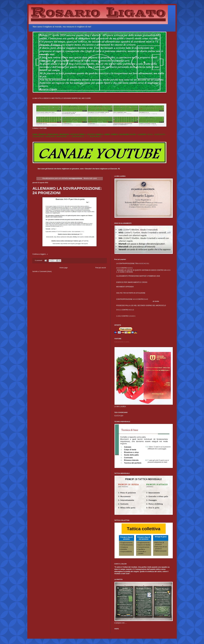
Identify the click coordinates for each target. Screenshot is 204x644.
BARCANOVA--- (54, 134)
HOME (35, 134)
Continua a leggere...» (40, 254)
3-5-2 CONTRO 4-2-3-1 (124, 268)
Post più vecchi (101, 268)
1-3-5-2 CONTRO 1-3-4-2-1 (126, 316)
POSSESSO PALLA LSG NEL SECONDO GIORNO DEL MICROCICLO (141, 306)
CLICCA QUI (119, 416)
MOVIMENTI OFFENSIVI (125, 287)
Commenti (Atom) (46, 271)
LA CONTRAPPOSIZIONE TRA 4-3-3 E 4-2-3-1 (133, 264)
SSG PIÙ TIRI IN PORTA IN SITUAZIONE (131, 293)
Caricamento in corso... (122, 342)
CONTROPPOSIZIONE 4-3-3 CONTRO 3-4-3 (132, 299)
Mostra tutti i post (90, 178)
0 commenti (39, 260)
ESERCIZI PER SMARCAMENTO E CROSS (132, 282)
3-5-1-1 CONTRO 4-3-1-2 (125, 310)
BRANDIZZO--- (65, 134)
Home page (64, 268)
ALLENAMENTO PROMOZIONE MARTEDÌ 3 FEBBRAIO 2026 (138, 276)
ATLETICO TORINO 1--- (79, 134)
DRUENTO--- (43, 134)
